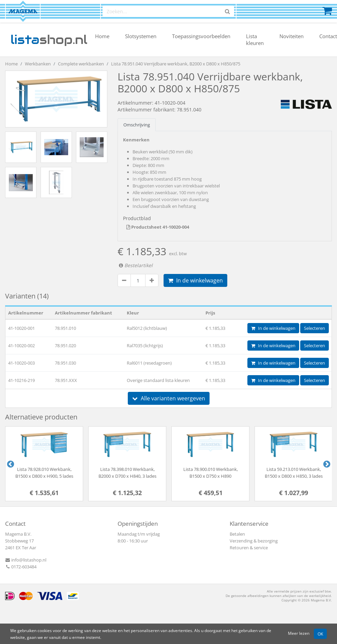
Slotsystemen (141, 36)
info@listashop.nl (26, 560)
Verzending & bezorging (254, 541)
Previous (10, 464)
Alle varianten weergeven (169, 398)
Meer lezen (299, 633)
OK (320, 634)
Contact (328, 36)
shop (49, 40)
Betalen (237, 534)
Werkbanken (38, 64)
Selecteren (315, 328)
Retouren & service (249, 548)
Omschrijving (137, 125)
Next (326, 464)
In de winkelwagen (195, 280)
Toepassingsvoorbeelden (201, 36)
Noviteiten (292, 36)
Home (102, 36)
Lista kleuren (255, 40)
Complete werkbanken (81, 64)
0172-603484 (21, 567)
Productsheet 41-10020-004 (158, 227)
